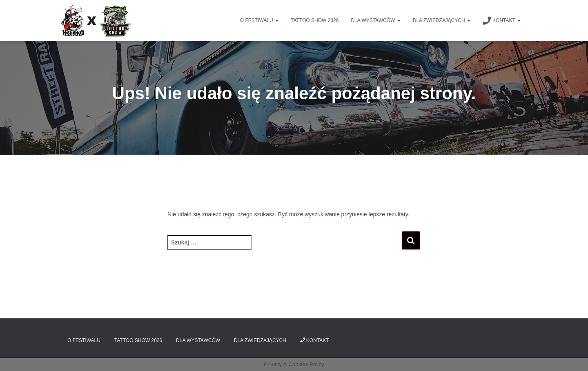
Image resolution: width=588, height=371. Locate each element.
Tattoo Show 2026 (315, 20)
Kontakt (502, 21)
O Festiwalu (259, 20)
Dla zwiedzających (442, 20)
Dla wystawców (375, 20)
